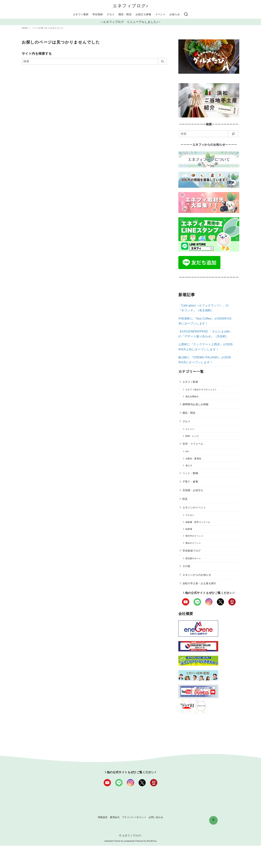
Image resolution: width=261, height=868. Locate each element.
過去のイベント (193, 543)
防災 (185, 499)
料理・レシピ (192, 436)
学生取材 (98, 14)
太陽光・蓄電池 (193, 459)
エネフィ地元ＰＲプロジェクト (201, 390)
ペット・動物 (190, 473)
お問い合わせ (156, 817)
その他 (186, 566)
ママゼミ (190, 515)
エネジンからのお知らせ (197, 575)
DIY (187, 451)
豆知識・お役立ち (193, 490)
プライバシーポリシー (134, 817)
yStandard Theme (112, 841)
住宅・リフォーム (193, 444)
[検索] (186, 14)
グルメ (111, 14)
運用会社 (115, 817)
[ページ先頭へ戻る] (213, 820)
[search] (162, 61)
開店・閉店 (125, 14)
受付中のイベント (194, 536)
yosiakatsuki (129, 841)
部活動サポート (193, 558)
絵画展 (189, 529)
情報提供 (103, 817)
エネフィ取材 (81, 14)
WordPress (152, 841)
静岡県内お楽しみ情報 (196, 404)
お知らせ (175, 14)
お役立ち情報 (143, 14)
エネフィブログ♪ (131, 6)
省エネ (189, 465)
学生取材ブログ (192, 551)
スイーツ (190, 429)
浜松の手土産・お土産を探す (199, 583)
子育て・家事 (190, 482)
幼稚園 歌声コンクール (198, 522)
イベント (160, 14)
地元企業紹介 (192, 396)
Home (25, 28)
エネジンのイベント (194, 507)
